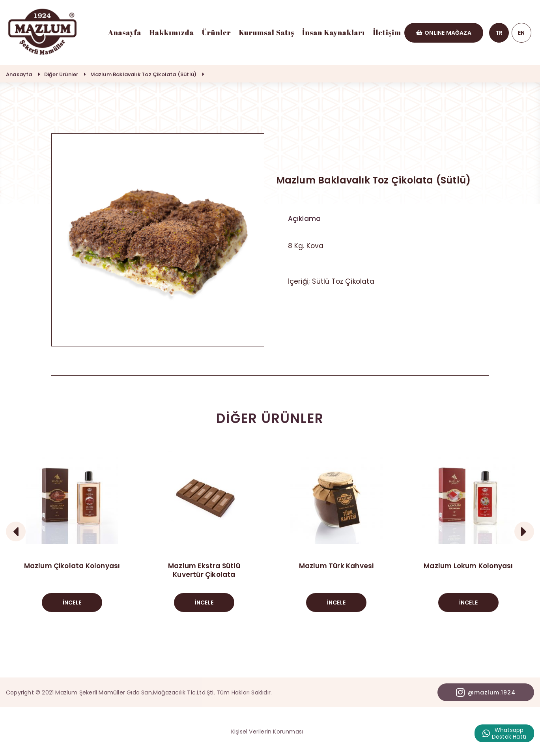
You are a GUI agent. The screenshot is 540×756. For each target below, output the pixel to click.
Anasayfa (125, 32)
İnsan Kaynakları (334, 32)
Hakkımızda (172, 32)
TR (499, 33)
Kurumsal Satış (267, 32)
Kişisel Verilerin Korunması (267, 732)
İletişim (387, 32)
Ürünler (217, 32)
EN (521, 33)
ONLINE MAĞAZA (444, 33)
